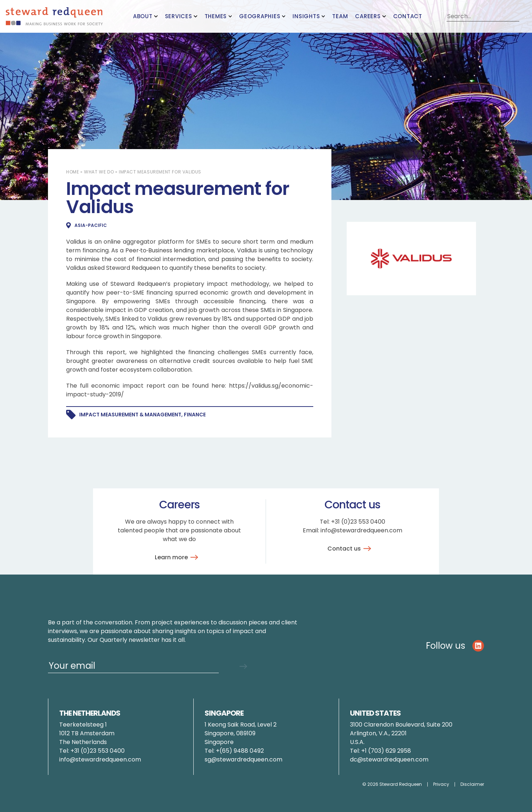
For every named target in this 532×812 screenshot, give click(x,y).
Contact (408, 16)
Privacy (441, 784)
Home (72, 172)
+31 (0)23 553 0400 (358, 522)
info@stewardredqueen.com (361, 530)
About (143, 16)
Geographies (260, 16)
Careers (368, 16)
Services (179, 16)
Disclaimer (472, 784)
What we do (99, 172)
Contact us (350, 549)
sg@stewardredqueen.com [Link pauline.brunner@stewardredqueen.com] (243, 759)
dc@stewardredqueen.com (389, 759)
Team (340, 16)
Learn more (178, 557)
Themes (216, 16)
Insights (306, 16)
